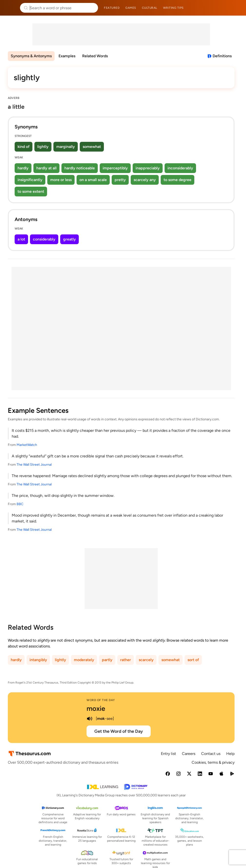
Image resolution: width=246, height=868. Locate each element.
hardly (23, 168)
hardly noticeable (80, 168)
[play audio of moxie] (89, 719)
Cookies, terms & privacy (213, 762)
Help (230, 754)
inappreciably (148, 168)
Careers (189, 754)
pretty (120, 180)
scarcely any (145, 180)
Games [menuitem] (131, 8)
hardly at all (46, 168)
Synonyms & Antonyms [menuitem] (31, 56)
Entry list (168, 754)
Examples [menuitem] (67, 56)
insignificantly (30, 180)
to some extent (31, 191)
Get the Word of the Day (119, 731)
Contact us (211, 754)
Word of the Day (101, 700)
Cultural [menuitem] (150, 8)
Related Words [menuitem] (95, 56)
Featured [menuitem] (112, 8)
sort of (193, 660)
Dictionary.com (235, 8)
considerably (44, 239)
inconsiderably (180, 168)
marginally (66, 147)
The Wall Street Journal (34, 465)
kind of (24, 147)
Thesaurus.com (11, 8)
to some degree (177, 180)
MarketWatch (27, 445)
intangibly (38, 660)
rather (126, 660)
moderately (84, 660)
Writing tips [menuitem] (173, 8)
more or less (61, 180)
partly (107, 660)
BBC (20, 504)
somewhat (92, 147)
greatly (69, 239)
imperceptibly (115, 168)
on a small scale (93, 180)
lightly (43, 147)
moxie (96, 708)
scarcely (146, 660)
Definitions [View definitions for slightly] (222, 56)
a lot (21, 239)
